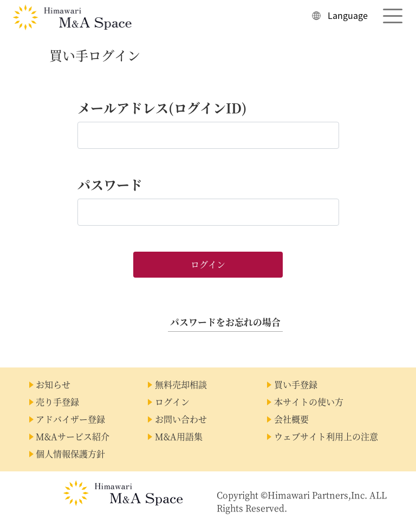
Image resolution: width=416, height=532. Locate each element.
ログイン (172, 402)
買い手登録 (296, 385)
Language (348, 15)
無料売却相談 (181, 385)
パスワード (110, 184)
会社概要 (291, 419)
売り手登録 (57, 402)
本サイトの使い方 (309, 402)
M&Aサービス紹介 (73, 436)
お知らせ (53, 385)
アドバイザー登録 (70, 419)
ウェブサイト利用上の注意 (326, 436)
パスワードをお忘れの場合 (225, 322)
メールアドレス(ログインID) (162, 107)
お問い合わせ (181, 419)
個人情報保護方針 (70, 454)
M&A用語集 (179, 436)
